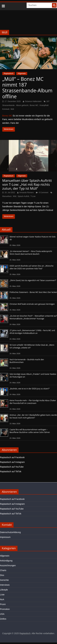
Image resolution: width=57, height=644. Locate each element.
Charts (3, 570)
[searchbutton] (54, 5)
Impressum (5, 537)
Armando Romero (27, 193)
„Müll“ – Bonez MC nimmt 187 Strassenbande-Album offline (27, 88)
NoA (2, 599)
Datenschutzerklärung (10, 532)
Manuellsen (7, 196)
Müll (12, 109)
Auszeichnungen (8, 565)
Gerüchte (4, 580)
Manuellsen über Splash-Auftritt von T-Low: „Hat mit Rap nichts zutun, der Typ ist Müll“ (27, 184)
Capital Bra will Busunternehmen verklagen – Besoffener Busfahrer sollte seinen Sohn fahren (30, 431)
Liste (2, 595)
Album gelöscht (22, 105)
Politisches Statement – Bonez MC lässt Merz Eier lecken (33, 292)
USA (2, 614)
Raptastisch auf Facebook (12, 457)
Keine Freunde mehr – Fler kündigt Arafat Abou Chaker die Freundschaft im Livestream (33, 402)
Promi (3, 604)
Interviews (5, 585)
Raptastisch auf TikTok (11, 471)
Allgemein (22, 74)
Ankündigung (6, 561)
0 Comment (42, 193)
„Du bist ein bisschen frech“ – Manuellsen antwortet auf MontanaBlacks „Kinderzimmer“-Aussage (33, 317)
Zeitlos (3, 619)
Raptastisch (9, 74)
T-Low (33, 196)
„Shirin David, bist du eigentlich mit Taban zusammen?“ (33, 280)
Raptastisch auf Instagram (12, 462)
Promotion (5, 609)
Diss (2, 575)
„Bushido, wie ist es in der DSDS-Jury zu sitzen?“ (30, 389)
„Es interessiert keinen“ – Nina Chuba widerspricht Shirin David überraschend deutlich (31, 253)
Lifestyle (4, 590)
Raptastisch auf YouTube (12, 467)
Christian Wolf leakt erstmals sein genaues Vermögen (32, 304)
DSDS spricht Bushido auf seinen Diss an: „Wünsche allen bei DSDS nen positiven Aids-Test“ (31, 267)
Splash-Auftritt (23, 196)
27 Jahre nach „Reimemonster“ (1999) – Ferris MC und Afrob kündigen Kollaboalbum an (32, 332)
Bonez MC (34, 105)
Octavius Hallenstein (33, 101)
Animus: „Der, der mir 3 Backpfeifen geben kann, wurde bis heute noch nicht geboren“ (33, 416)
